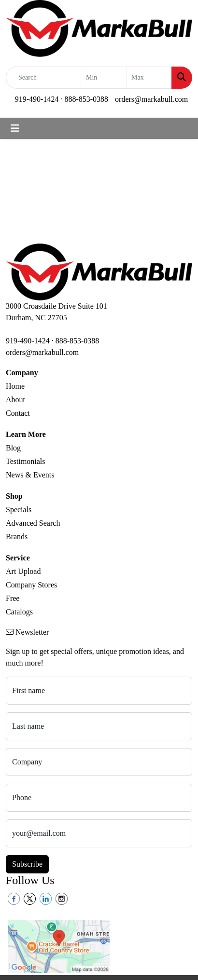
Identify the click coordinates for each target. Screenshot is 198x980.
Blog (13, 448)
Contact (18, 413)
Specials (19, 510)
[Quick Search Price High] (149, 78)
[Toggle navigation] (15, 128)
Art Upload (23, 571)
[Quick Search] (43, 78)
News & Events (30, 475)
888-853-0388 (86, 99)
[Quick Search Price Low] (104, 78)
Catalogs (19, 612)
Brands (17, 537)
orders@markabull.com (151, 99)
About (15, 400)
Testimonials (26, 461)
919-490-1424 (37, 99)
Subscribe (27, 864)
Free (13, 598)
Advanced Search (33, 523)
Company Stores (31, 585)
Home (15, 386)
